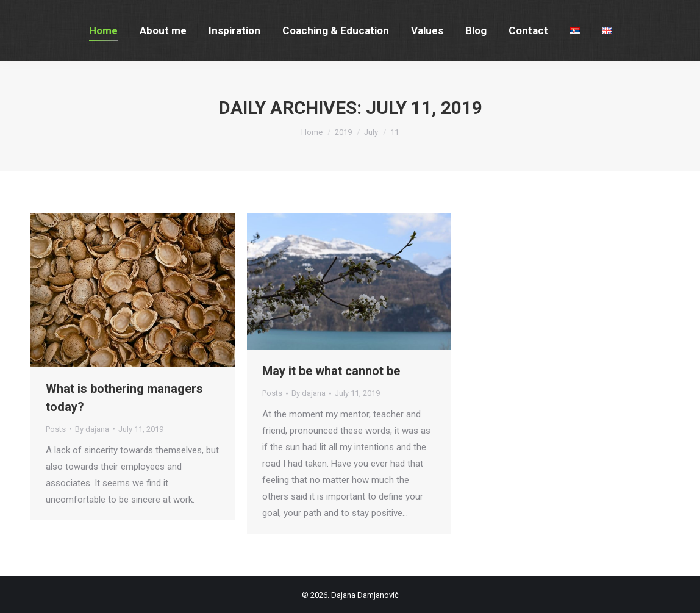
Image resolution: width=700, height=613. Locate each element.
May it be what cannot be (331, 371)
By (92, 429)
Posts (56, 429)
